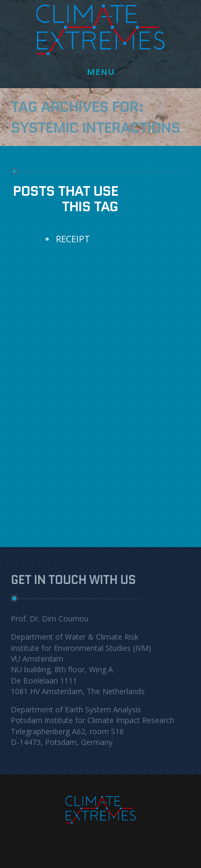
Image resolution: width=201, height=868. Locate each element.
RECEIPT (73, 239)
